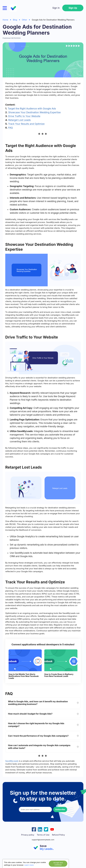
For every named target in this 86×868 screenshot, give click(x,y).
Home (5, 20)
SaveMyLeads (12, 761)
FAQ (10, 128)
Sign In (56, 8)
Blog (15, 20)
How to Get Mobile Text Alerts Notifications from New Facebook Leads (24, 676)
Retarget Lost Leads (20, 120)
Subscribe (60, 809)
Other (25, 20)
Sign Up (73, 8)
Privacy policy (28, 835)
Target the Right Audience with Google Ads (32, 108)
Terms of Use (43, 835)
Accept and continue (58, 864)
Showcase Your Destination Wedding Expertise (34, 112)
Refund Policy (58, 835)
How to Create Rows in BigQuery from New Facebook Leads (59, 675)
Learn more (29, 865)
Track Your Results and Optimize (26, 124)
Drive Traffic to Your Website (24, 116)
